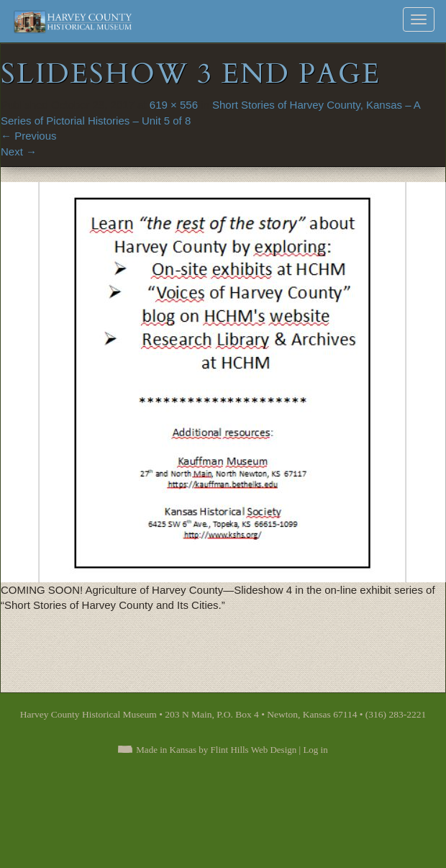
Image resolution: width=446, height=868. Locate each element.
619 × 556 (174, 105)
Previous (29, 136)
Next (19, 152)
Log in (315, 750)
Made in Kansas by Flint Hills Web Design (216, 750)
